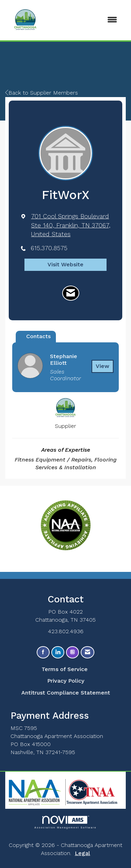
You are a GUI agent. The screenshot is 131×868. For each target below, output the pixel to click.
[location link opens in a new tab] (71, 225)
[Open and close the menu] (98, 20)
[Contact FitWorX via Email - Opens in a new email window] (71, 293)
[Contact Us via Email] (88, 652)
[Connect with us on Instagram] (72, 652)
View (103, 366)
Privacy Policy (66, 681)
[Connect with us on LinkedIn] (58, 652)
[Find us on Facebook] (43, 652)
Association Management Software (65, 822)
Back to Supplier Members (42, 93)
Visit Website (65, 264)
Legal (82, 853)
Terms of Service (65, 669)
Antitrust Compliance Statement (66, 693)
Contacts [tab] (38, 336)
